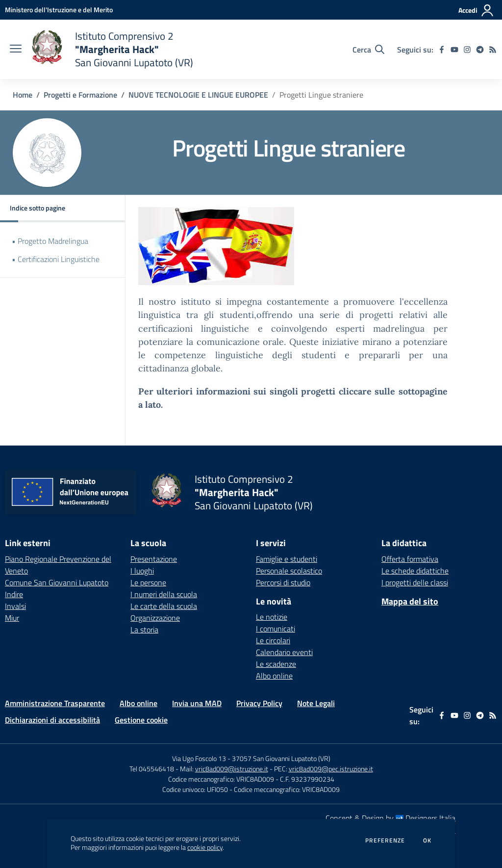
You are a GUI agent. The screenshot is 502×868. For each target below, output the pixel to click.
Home (23, 95)
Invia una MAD (197, 703)
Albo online (274, 676)
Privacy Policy (259, 703)
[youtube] (454, 50)
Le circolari (273, 640)
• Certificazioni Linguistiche (56, 259)
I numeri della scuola (164, 594)
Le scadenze (276, 664)
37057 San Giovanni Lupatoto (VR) (281, 758)
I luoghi (142, 571)
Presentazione (154, 559)
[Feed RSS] (493, 50)
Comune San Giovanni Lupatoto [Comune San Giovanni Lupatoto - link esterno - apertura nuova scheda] (57, 582)
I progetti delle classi (415, 582)
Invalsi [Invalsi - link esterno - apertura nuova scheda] (15, 606)
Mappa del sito (410, 601)
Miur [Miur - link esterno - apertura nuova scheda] (12, 618)
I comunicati (276, 629)
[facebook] (442, 50)
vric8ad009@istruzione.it (232, 769)
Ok (427, 841)
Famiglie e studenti (287, 559)
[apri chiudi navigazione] (16, 50)
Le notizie (272, 617)
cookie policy (205, 847)
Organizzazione (155, 618)
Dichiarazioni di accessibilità (52, 720)
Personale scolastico (289, 571)
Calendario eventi (284, 652)
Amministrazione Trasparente (55, 703)
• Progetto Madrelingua (50, 241)
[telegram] (480, 50)
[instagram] (467, 50)
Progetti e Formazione (80, 95)
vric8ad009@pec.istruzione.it (331, 769)
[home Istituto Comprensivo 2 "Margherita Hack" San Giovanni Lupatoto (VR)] (112, 49)
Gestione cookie (141, 720)
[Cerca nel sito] (368, 50)
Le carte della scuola (164, 606)
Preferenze (385, 841)
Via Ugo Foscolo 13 (199, 758)
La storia (144, 630)
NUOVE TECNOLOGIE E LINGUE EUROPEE (198, 95)
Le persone (148, 582)
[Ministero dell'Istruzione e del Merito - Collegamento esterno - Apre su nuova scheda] (59, 10)
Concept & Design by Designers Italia (390, 818)
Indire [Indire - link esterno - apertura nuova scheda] (14, 594)
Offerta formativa (410, 559)
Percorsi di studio (283, 582)
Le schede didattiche (415, 571)
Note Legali (316, 703)
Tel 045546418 (152, 769)
